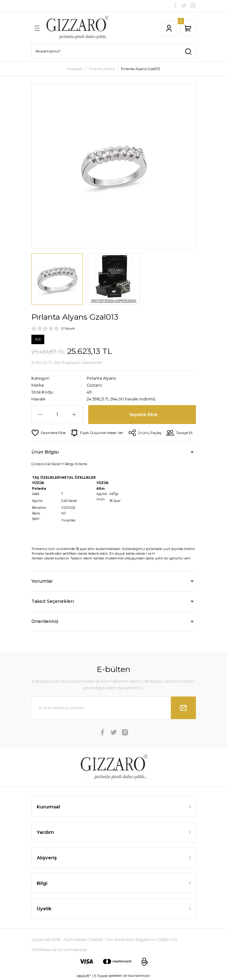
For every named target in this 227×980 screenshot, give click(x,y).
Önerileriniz (45, 621)
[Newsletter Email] (114, 708)
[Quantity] (57, 415)
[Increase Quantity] (74, 415)
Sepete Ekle (143, 415)
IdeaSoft (84, 976)
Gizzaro (94, 385)
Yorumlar (42, 581)
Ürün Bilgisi (45, 452)
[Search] (114, 52)
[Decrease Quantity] (40, 415)
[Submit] (183, 708)
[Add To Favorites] (49, 433)
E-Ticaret (101, 976)
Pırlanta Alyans (101, 378)
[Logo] (77, 28)
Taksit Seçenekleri (53, 601)
